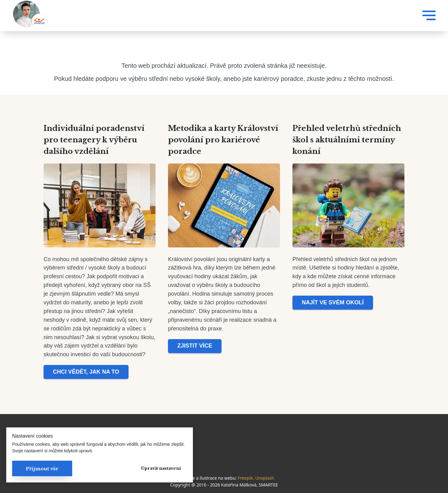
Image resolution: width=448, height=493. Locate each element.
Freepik (245, 478)
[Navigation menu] (429, 16)
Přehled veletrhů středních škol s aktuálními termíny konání (347, 140)
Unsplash (265, 478)
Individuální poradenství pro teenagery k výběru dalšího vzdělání (94, 140)
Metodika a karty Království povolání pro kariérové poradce (223, 140)
